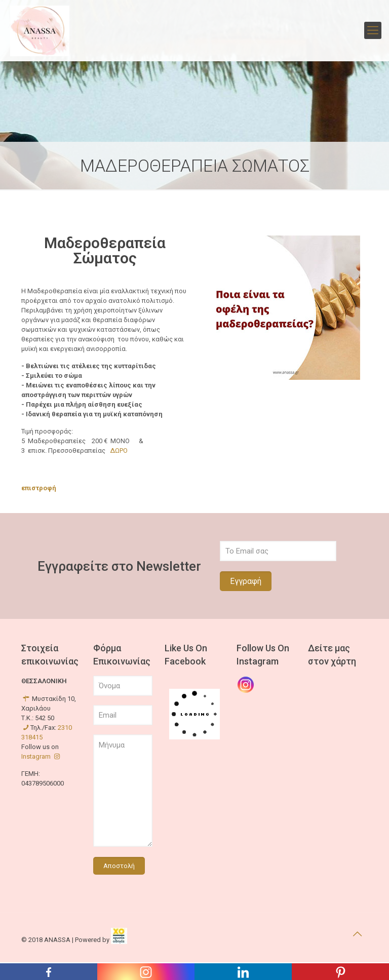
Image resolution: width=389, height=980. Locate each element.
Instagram (41, 756)
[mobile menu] (373, 30)
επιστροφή (39, 488)
